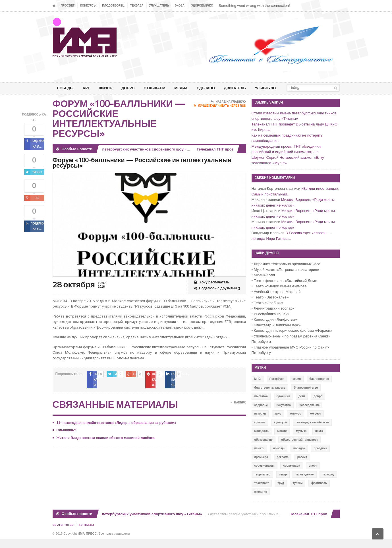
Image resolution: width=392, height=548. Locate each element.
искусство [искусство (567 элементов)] (284, 414)
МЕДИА (189, 88)
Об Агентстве (64, 534)
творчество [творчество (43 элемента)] (263, 484)
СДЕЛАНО (215, 88)
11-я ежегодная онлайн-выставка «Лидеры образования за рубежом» (115, 426)
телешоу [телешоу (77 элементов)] (328, 484)
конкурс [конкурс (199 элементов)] (295, 423)
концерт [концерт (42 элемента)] (316, 423)
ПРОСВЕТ (68, 6)
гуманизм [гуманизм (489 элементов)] (283, 405)
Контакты (88, 534)
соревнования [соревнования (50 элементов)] (265, 475)
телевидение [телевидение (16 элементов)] (304, 484)
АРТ (88, 88)
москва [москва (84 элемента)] (282, 440)
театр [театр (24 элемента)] (283, 484)
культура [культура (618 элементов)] (281, 431)
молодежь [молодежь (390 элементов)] (262, 440)
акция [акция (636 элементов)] (297, 388)
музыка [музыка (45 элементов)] (301, 440)
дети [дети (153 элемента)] (302, 405)
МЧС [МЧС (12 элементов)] (258, 388)
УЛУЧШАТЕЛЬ (159, 6)
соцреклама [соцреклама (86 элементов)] (292, 475)
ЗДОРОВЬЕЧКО (202, 6)
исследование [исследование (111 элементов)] (309, 414)
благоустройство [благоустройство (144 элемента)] (306, 397)
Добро (132, 88)
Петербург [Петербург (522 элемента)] (277, 388)
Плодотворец (113, 6)
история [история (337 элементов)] (260, 423)
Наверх (238, 406)
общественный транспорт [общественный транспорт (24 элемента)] (299, 449)
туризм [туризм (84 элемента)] (298, 492)
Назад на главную (228, 111)
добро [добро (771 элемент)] (318, 405)
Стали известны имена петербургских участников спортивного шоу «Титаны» (132, 158)
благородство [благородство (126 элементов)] (319, 388)
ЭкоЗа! (180, 6)
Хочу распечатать (212, 291)
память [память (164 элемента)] (260, 457)
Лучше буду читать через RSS (220, 115)
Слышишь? (66, 434)
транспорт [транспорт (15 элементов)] (262, 492)
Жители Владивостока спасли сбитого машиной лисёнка (105, 441)
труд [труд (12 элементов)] (281, 492)
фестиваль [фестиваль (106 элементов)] (319, 492)
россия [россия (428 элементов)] (302, 466)
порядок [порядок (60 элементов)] (299, 457)
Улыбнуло (279, 88)
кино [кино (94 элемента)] (278, 423)
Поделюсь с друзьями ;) (217, 297)
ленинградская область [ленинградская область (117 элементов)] (312, 431)
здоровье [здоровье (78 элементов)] (261, 414)
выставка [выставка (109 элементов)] (261, 405)
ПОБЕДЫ (66, 88)
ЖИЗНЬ (109, 88)
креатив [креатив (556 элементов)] (260, 431)
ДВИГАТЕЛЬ (246, 88)
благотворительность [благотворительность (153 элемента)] (270, 397)
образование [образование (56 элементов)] (264, 449)
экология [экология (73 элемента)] (261, 501)
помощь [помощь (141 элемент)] (279, 457)
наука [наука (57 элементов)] (319, 440)
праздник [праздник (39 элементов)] (320, 457)
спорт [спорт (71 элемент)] (313, 475)
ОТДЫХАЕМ (160, 88)
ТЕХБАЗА (137, 6)
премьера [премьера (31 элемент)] (261, 466)
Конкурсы (88, 6)
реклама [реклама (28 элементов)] (283, 466)
